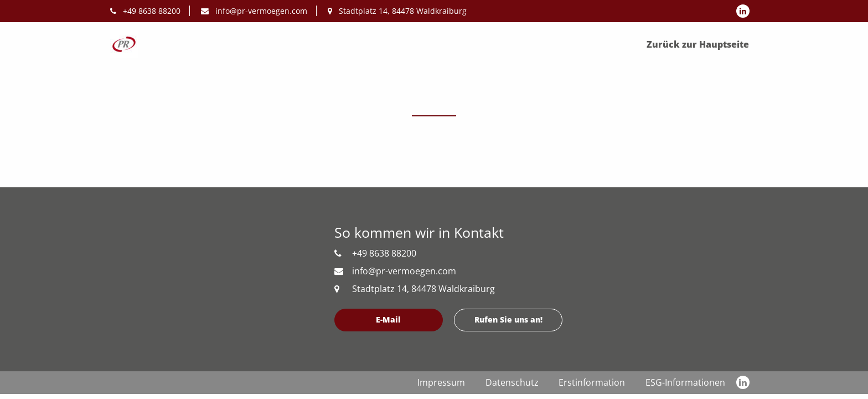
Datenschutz (512, 382)
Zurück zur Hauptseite (698, 44)
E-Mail (388, 319)
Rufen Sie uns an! (508, 319)
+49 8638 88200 (145, 11)
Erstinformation (592, 382)
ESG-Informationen (685, 382)
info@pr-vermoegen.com (254, 11)
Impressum (441, 382)
